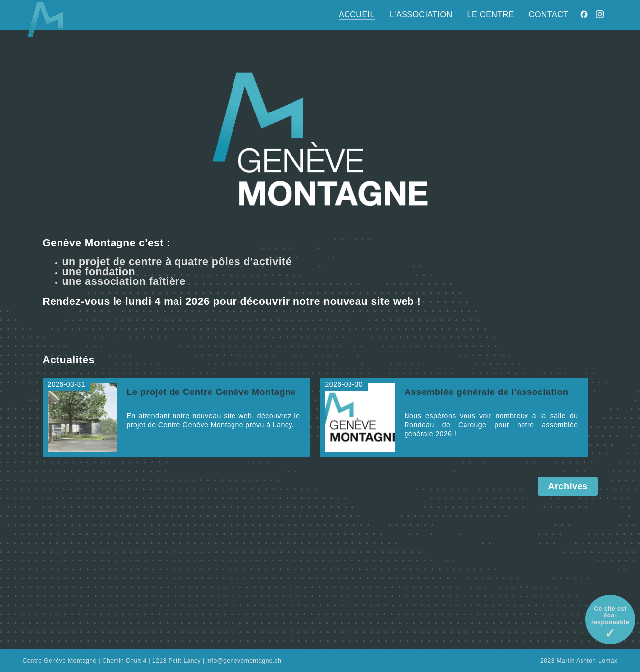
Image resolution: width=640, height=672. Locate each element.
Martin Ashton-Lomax (587, 661)
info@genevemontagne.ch (244, 661)
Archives (568, 486)
